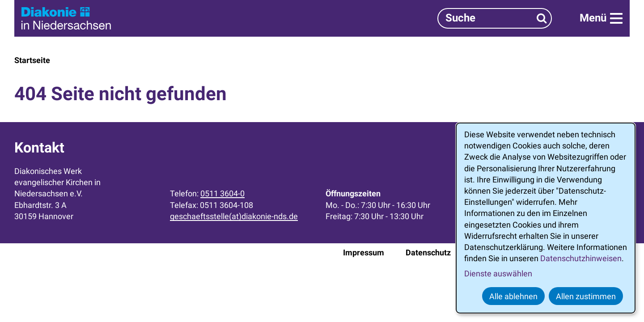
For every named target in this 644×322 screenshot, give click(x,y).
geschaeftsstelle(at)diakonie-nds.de (234, 216)
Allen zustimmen (586, 296)
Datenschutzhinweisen (581, 258)
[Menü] (601, 18)
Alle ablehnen (513, 296)
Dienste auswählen (498, 273)
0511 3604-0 (222, 193)
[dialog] (546, 218)
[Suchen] (542, 18)
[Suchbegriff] (495, 18)
